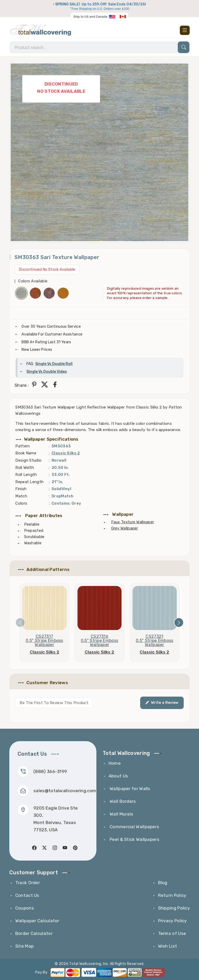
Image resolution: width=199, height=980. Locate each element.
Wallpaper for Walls (129, 789)
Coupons (25, 908)
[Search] (99, 47)
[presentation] (20, 623)
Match (21, 496)
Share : (22, 385)
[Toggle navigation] (185, 30)
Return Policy (172, 895)
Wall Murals (121, 814)
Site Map (24, 946)
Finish (21, 489)
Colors (21, 503)
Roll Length (26, 475)
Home (115, 763)
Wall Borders (122, 801)
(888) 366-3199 (50, 771)
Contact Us (27, 895)
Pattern (23, 446)
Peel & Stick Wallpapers (134, 839)
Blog (163, 883)
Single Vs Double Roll (54, 364)
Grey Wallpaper (125, 528)
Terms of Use (172, 933)
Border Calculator (34, 933)
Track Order (28, 883)
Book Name (26, 453)
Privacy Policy (172, 921)
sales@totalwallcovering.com (65, 791)
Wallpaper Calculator (37, 921)
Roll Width (25, 468)
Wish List (168, 946)
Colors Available (33, 281)
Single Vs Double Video (47, 372)
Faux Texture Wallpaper (133, 522)
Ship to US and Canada (90, 17)
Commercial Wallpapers (134, 827)
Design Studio (28, 460)
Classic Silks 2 (66, 453)
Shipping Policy (174, 908)
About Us (118, 776)
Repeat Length (29, 482)
